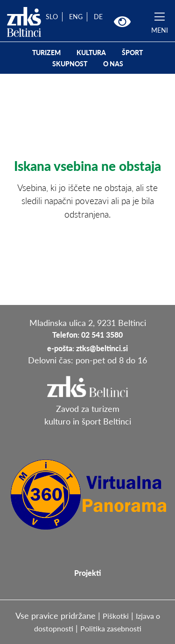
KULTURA (91, 53)
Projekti (87, 573)
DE (98, 17)
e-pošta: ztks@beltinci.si (87, 348)
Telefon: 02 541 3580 (87, 335)
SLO (52, 17)
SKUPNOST (70, 64)
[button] (122, 22)
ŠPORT (132, 53)
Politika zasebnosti (111, 628)
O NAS (113, 64)
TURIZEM (46, 53)
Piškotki (116, 616)
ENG (76, 17)
